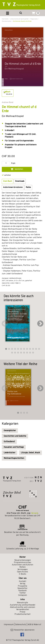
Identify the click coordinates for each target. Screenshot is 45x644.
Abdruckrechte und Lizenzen (22, 607)
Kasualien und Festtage (14, 447)
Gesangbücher (10, 431)
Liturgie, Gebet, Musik (30, 453)
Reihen (22, 567)
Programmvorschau (22, 563)
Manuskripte (22, 603)
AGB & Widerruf (34, 625)
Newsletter (22, 588)
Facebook (22, 591)
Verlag (22, 584)
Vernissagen (22, 570)
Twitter (23, 593)
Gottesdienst (9, 442)
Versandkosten (23, 610)
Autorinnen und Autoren (22, 565)
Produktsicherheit (22, 614)
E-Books (23, 574)
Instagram (22, 595)
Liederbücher (10, 453)
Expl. (13, 163)
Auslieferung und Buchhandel (23, 605)
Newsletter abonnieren (23, 630)
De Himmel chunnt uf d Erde (22, 21)
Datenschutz (21, 625)
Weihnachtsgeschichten (14, 458)
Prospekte (22, 586)
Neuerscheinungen (23, 560)
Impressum (9, 625)
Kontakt (23, 581)
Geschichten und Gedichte (15, 436)
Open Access (22, 572)
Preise (22, 612)
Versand (35, 513)
